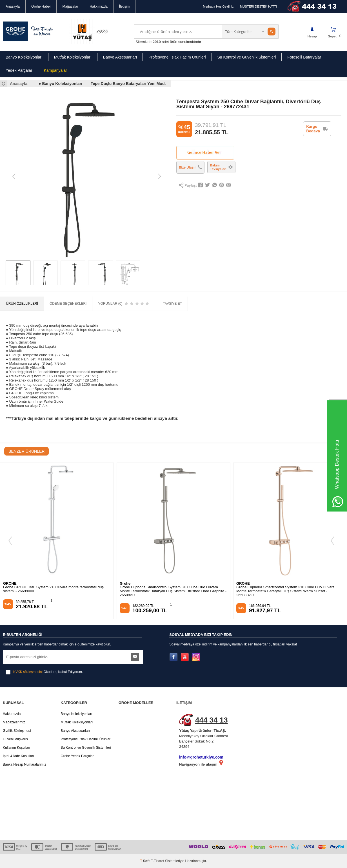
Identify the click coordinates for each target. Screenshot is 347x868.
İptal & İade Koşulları (18, 756)
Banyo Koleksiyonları (24, 57)
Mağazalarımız (14, 722)
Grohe (125, 583)
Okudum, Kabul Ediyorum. (44, 672)
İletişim (124, 6)
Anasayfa (13, 6)
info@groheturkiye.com (201, 757)
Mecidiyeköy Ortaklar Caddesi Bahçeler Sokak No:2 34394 (205, 731)
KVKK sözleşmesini (28, 672)
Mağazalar (70, 6)
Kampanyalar (55, 70)
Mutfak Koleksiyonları (73, 57)
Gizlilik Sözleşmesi (17, 731)
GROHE (10, 583)
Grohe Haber (41, 6)
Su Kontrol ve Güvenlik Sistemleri (247, 57)
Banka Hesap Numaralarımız (25, 764)
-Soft (145, 861)
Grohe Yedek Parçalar (77, 756)
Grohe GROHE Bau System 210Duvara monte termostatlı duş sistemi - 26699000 (53, 589)
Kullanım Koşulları (16, 748)
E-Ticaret (157, 861)
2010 (157, 42)
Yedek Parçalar (19, 70)
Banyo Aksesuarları (120, 57)
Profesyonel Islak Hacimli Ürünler (85, 739)
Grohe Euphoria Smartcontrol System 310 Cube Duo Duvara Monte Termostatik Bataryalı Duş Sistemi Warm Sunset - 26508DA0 (285, 591)
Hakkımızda (98, 6)
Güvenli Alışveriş (15, 739)
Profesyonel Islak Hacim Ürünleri (177, 57)
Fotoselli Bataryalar (304, 57)
